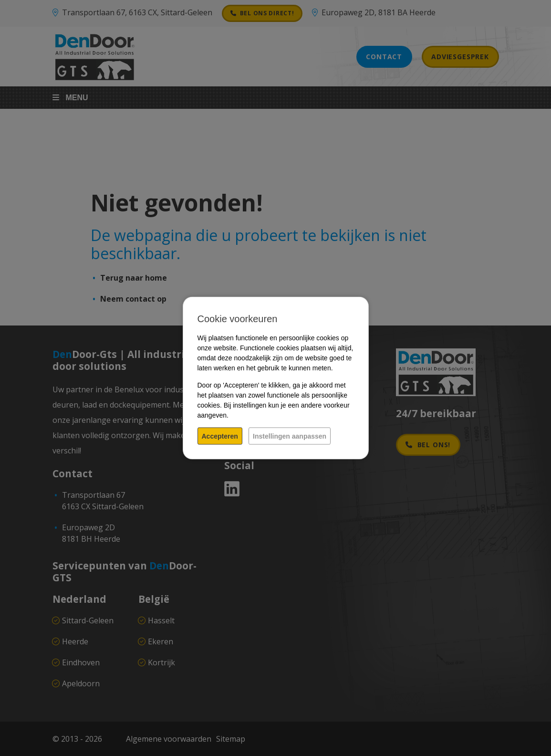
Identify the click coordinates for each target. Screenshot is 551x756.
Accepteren (220, 436)
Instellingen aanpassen (290, 436)
